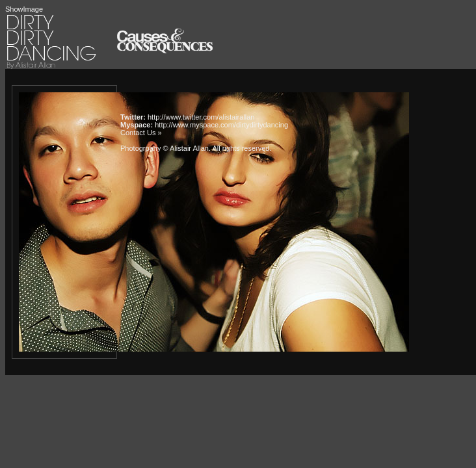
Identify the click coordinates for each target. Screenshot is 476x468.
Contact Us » (141, 133)
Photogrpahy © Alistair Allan (165, 148)
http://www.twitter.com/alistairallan (201, 117)
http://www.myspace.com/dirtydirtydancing (221, 125)
